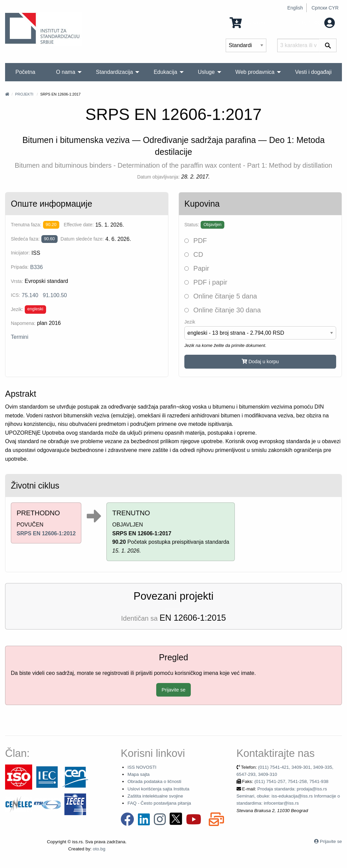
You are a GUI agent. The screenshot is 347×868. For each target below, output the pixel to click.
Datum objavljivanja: (158, 177)
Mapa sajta (138, 774)
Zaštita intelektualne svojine (155, 796)
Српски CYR (325, 8)
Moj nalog (316, 22)
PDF (196, 241)
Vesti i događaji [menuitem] (313, 72)
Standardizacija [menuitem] (114, 72)
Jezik (190, 322)
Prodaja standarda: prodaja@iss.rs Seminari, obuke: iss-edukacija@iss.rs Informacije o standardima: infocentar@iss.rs (288, 796)
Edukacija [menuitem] (165, 72)
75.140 (30, 295)
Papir (197, 268)
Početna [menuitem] (25, 72)
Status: (192, 225)
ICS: (15, 295)
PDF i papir (206, 282)
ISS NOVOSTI (142, 767)
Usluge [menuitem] (206, 72)
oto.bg (99, 849)
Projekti (24, 94)
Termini (20, 337)
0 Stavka (248, 22)
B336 (36, 267)
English (295, 8)
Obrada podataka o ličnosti (154, 781)
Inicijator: (20, 253)
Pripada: (20, 267)
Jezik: (17, 309)
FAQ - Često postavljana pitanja (159, 803)
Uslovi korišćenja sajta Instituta (158, 789)
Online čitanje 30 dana (223, 310)
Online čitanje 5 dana (221, 296)
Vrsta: (17, 281)
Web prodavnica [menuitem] (255, 72)
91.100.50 (55, 295)
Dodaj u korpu (260, 361)
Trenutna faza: (26, 225)
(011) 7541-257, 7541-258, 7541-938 (292, 781)
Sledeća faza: (25, 239)
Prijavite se (173, 690)
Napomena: (23, 323)
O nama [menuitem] (66, 72)
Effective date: (79, 225)
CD (194, 254)
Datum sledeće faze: (82, 239)
